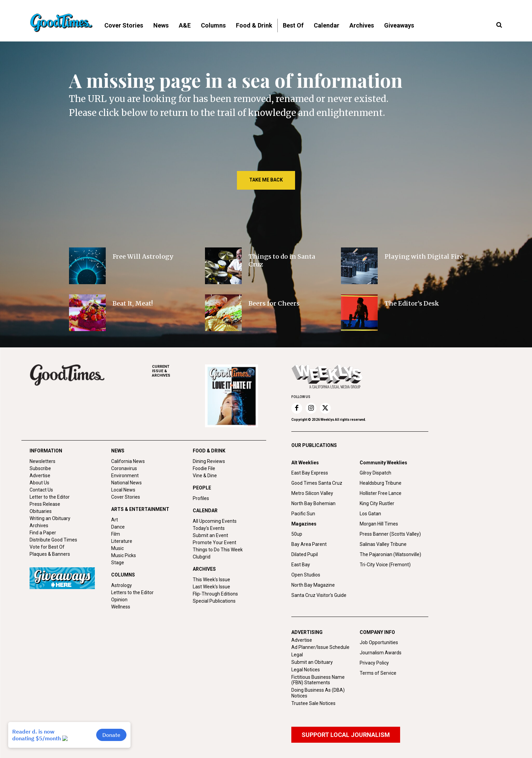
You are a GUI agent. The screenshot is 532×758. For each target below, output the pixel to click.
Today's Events (209, 528)
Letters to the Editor (132, 592)
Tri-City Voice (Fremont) (385, 565)
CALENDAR (205, 511)
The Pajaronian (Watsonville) (390, 554)
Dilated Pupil (305, 554)
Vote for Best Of (47, 547)
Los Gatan (370, 514)
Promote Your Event (214, 542)
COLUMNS (123, 575)
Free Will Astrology (143, 256)
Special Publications (214, 601)
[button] (499, 25)
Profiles (201, 498)
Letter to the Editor (50, 497)
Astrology (122, 585)
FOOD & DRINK (209, 451)
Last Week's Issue (211, 587)
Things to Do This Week (218, 550)
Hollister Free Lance (381, 493)
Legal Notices (306, 670)
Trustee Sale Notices (313, 703)
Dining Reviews (209, 461)
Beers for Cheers (274, 303)
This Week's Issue (211, 580)
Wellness (121, 607)
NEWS (118, 451)
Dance (118, 527)
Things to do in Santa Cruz (282, 260)
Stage (118, 563)
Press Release (45, 504)
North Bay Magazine (313, 585)
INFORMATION (46, 451)
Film (116, 534)
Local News (123, 490)
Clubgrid (202, 557)
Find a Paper (43, 533)
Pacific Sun (303, 514)
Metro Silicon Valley (312, 493)
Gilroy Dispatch (375, 473)
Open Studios (306, 575)
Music (117, 548)
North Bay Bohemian (313, 503)
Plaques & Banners (50, 554)
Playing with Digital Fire (424, 256)
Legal (297, 655)
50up (297, 534)
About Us (39, 483)
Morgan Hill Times (379, 524)
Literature (122, 541)
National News (126, 483)
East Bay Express (310, 473)
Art (115, 520)
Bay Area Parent (309, 544)
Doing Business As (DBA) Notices (318, 693)
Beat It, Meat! (133, 303)
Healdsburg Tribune (381, 483)
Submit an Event (210, 535)
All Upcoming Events (215, 521)
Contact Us (41, 490)
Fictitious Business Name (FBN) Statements (318, 680)
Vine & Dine (205, 476)
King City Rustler (377, 503)
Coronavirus (124, 468)
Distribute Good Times (53, 540)
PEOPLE (202, 488)
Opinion (119, 600)
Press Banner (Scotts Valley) (390, 534)
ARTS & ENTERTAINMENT (140, 509)
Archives (39, 526)
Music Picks (124, 555)
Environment (125, 476)
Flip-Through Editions (215, 594)
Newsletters (42, 461)
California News (128, 461)
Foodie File (204, 468)
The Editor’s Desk (412, 303)
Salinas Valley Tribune (383, 544)
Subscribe (40, 468)
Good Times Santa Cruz (317, 483)
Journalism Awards (381, 653)
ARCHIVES (178, 371)
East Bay (301, 565)
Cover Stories (126, 497)
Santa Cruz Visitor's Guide (319, 595)
